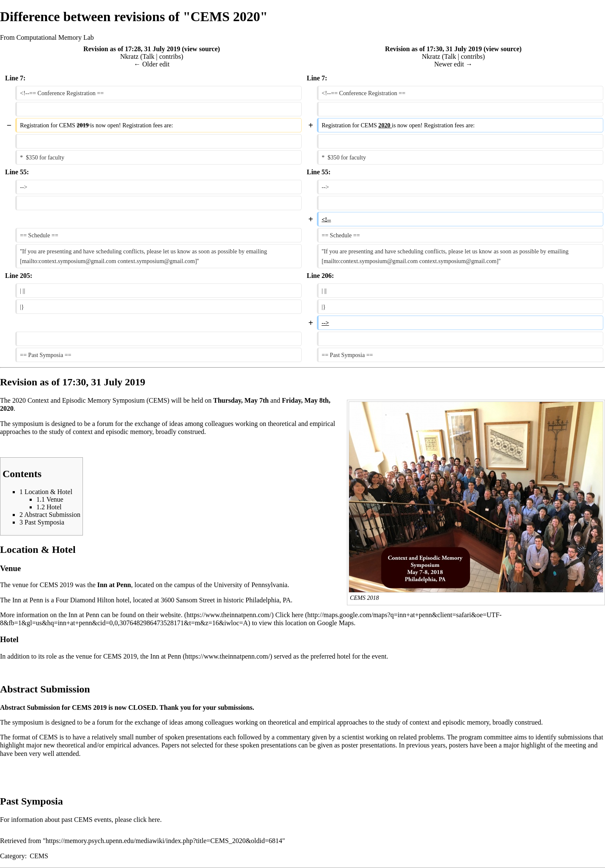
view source (201, 49)
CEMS (39, 856)
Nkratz (129, 56)
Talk (148, 56)
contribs (170, 56)
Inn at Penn (166, 656)
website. (172, 615)
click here (147, 820)
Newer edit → (453, 64)
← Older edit (151, 64)
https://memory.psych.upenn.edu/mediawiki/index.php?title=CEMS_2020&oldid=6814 (164, 841)
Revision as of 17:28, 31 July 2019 (132, 49)
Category (12, 856)
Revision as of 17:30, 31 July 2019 (433, 49)
